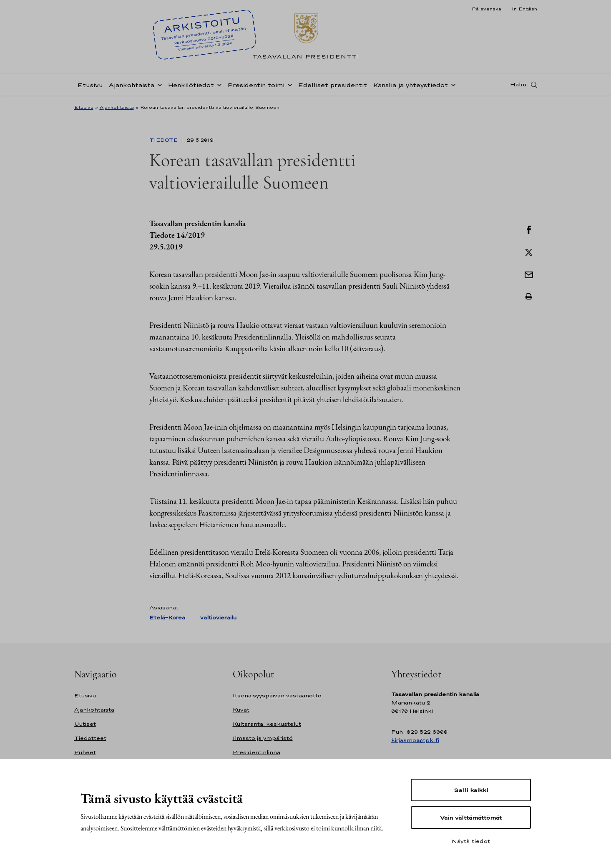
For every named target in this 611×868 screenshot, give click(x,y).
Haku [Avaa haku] (518, 85)
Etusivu (90, 85)
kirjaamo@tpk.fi (415, 740)
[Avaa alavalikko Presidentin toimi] (288, 84)
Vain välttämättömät (471, 818)
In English (524, 9)
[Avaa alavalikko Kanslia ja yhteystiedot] (452, 84)
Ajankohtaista (132, 85)
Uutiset (85, 724)
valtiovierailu (218, 618)
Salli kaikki (471, 790)
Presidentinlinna (256, 752)
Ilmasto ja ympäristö (263, 738)
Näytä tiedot (471, 841)
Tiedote (164, 140)
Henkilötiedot (191, 85)
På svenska (487, 9)
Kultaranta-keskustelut (267, 724)
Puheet (85, 752)
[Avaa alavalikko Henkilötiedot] (218, 84)
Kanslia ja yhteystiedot (410, 85)
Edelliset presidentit (332, 85)
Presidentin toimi (256, 85)
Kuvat (241, 710)
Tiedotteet (90, 738)
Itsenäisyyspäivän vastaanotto (277, 696)
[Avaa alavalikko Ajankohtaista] (158, 84)
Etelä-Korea (167, 618)
